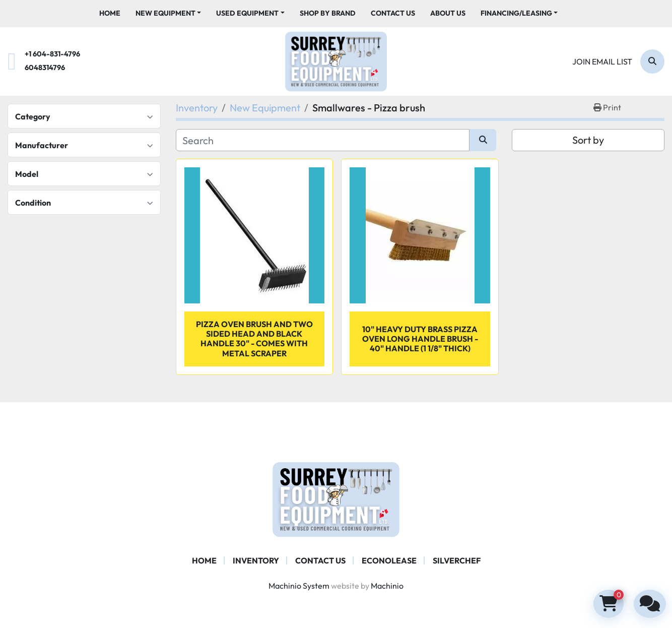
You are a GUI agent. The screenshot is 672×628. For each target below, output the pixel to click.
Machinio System (299, 586)
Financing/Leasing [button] (516, 13)
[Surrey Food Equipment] (336, 498)
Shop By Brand (328, 13)
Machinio (387, 586)
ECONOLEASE (389, 560)
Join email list (602, 61)
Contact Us (393, 13)
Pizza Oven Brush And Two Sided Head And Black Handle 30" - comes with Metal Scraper (254, 339)
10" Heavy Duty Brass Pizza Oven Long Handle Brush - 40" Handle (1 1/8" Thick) (420, 339)
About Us (448, 13)
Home (110, 13)
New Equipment (165, 13)
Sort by (588, 140)
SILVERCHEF (457, 560)
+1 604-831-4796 (52, 54)
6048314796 (45, 68)
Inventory (256, 560)
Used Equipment (247, 13)
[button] (169, 13)
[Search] (652, 61)
